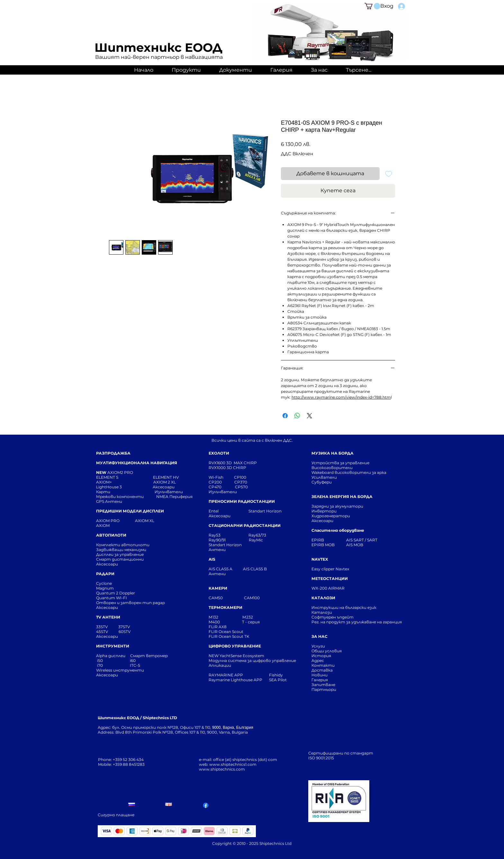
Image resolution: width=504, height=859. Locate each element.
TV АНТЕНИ (108, 617)
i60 (133, 660)
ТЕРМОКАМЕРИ (225, 607)
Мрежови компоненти (120, 497)
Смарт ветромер (148, 656)
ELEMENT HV (166, 477)
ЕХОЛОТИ (219, 453)
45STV (103, 632)
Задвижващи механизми (121, 550)
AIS (212, 559)
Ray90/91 (217, 540)
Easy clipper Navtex (330, 569)
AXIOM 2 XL (166, 482)
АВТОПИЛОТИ (111, 535)
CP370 (241, 482)
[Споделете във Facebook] (285, 416)
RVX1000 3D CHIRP (227, 468)
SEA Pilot (278, 680)
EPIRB (319, 540)
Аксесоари (164, 487)
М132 (213, 617)
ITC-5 (135, 665)
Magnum (105, 588)
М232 (248, 617)
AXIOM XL (138, 521)
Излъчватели (223, 492)
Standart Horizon (265, 511)
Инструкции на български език (355, 607)
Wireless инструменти (120, 670)
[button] (372, 6)
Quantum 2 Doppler (116, 593)
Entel (214, 511)
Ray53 (216, 535)
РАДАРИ (105, 574)
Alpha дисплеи (111, 656)
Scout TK (241, 636)
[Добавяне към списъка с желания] (389, 174)
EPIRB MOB (323, 545)
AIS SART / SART (362, 540)
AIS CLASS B (255, 569)
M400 (214, 622)
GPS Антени (110, 501)
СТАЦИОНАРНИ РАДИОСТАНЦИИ (245, 525)
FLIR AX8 (218, 627)
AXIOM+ (125, 482)
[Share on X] (310, 416)
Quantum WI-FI (112, 598)
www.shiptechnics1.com (233, 764)
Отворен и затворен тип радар (130, 603)
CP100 (242, 477)
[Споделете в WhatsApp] (297, 416)
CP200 (221, 482)
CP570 (242, 487)
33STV (102, 627)
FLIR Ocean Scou (225, 632)
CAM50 (226, 598)
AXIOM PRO (108, 521)
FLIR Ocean (220, 636)
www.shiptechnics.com (222, 769)
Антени (217, 550)
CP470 (222, 487)
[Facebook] (206, 805)
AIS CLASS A (221, 569)
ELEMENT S (108, 477)
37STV (124, 627)
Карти (103, 492)
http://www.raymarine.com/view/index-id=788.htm (341, 397)
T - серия (252, 622)
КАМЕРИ (218, 588)
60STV (124, 632)
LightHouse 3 (124, 487)
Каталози (322, 612)
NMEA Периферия (174, 497)
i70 (100, 665)
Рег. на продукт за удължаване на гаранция (357, 622)
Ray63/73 (257, 535)
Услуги (318, 646)
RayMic (256, 540)
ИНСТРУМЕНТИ (113, 646)
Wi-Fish (221, 477)
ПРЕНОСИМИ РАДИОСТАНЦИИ (242, 501)
